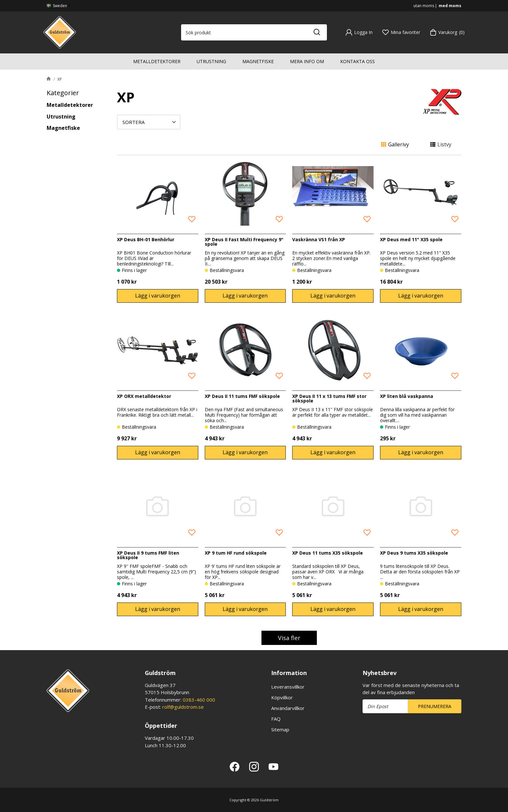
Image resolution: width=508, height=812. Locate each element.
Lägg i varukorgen (158, 296)
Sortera (150, 122)
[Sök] (317, 32)
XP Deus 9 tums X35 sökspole (414, 553)
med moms (450, 6)
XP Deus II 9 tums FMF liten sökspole (148, 555)
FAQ (276, 719)
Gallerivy (395, 144)
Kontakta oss (358, 61)
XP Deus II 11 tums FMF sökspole (242, 396)
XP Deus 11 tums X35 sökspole (328, 553)
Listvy (441, 144)
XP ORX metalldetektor (144, 396)
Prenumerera (435, 706)
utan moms (424, 6)
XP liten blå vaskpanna (407, 396)
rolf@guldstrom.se (183, 707)
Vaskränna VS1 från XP (319, 239)
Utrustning (211, 61)
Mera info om (307, 61)
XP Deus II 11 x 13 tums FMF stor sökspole (329, 398)
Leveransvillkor (288, 687)
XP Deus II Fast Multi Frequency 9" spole (244, 242)
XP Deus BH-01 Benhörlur (146, 239)
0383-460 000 (199, 700)
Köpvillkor (282, 697)
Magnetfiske (258, 61)
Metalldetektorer (157, 61)
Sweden (59, 6)
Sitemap (280, 729)
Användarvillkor (288, 708)
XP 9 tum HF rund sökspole (236, 553)
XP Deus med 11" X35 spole (411, 239)
